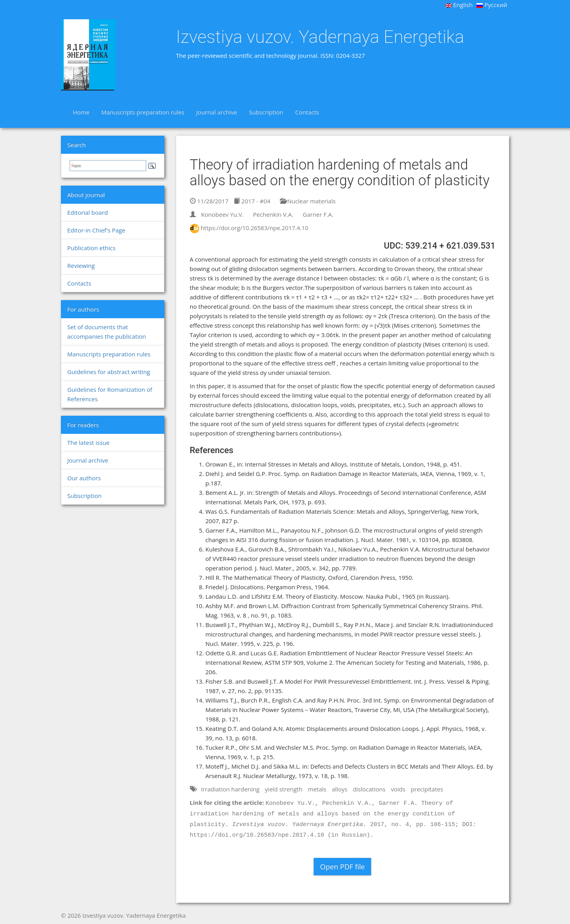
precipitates (427, 789)
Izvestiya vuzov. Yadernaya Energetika (320, 37)
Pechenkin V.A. (273, 214)
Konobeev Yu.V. (222, 214)
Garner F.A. (318, 214)
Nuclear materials (308, 201)
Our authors (84, 478)
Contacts (307, 112)
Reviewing (81, 266)
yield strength (284, 789)
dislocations (369, 789)
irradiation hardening (230, 789)
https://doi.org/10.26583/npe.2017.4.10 (254, 228)
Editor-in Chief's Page (96, 230)
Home (81, 112)
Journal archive (217, 112)
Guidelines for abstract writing (109, 372)
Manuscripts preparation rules (143, 112)
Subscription (266, 112)
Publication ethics (91, 248)
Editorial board (87, 212)
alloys (340, 789)
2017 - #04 (252, 201)
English (459, 5)
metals (317, 789)
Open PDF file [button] (342, 867)
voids (398, 789)
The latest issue (88, 443)
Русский (492, 5)
